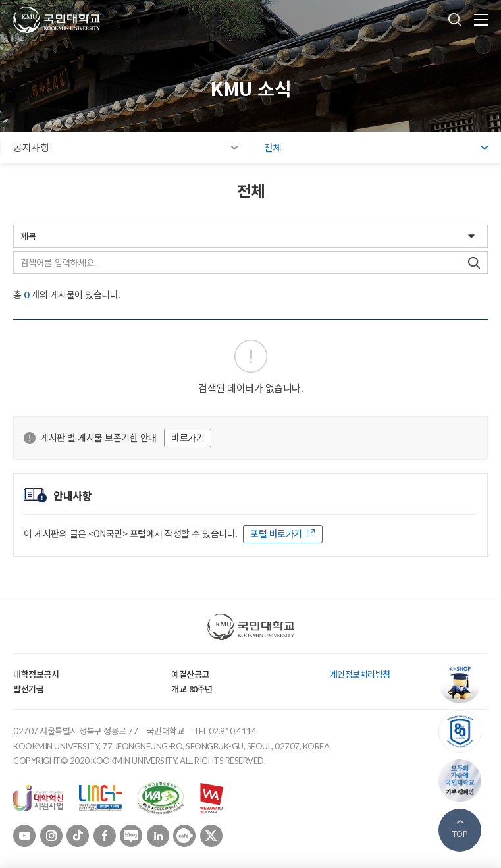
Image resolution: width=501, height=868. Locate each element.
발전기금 (28, 689)
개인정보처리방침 (360, 674)
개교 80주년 (192, 689)
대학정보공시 (36, 674)
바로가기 (188, 437)
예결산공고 (190, 674)
